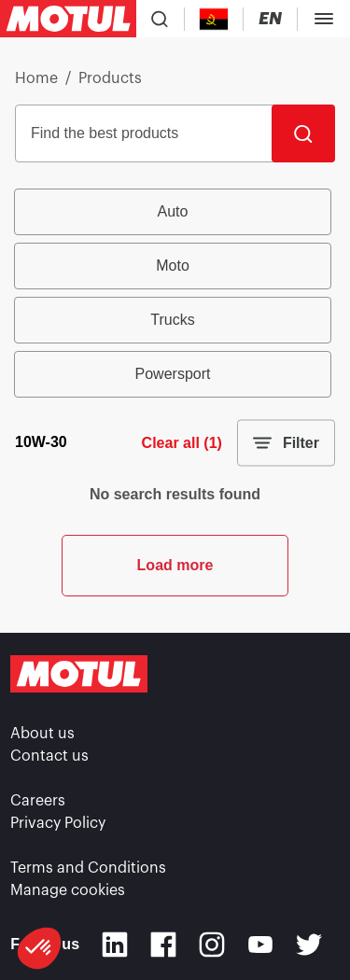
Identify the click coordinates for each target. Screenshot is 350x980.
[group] (175, 293)
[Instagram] (212, 945)
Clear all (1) (182, 443)
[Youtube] (260, 945)
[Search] (303, 133)
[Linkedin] (115, 945)
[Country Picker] (214, 19)
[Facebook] (163, 945)
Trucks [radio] (172, 320)
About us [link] (42, 734)
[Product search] (160, 19)
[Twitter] (309, 945)
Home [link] (36, 78)
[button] (39, 948)
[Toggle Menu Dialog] (324, 19)
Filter (286, 443)
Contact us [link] (49, 756)
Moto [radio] (173, 266)
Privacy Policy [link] (58, 823)
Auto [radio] (173, 211)
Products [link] (110, 78)
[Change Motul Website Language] (270, 19)
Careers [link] (38, 801)
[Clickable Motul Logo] (68, 19)
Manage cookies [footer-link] (68, 890)
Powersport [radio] (173, 374)
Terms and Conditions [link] (88, 868)
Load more (175, 565)
